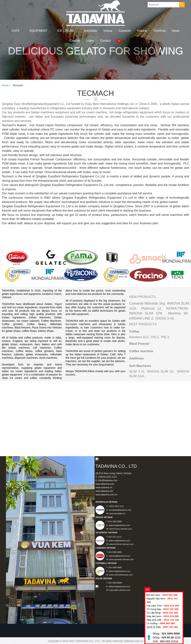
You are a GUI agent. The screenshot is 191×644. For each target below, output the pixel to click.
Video (90, 41)
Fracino (142, 31)
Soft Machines (140, 366)
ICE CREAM (67, 31)
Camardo (125, 31)
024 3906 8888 (171, 634)
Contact (105, 41)
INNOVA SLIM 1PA (146, 313)
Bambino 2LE (139, 337)
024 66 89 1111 (171, 637)
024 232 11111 (169, 641)
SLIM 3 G (137, 371)
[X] (147, 589)
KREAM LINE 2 (141, 318)
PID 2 (155, 337)
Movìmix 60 (178, 313)
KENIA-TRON (177, 308)
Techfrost (160, 31)
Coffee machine (141, 351)
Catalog (75, 41)
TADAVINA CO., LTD (88, 641)
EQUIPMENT (40, 31)
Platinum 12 (151, 308)
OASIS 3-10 (165, 318)
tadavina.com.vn (134, 641)
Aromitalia (90, 31)
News (176, 31)
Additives (137, 358)
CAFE (17, 31)
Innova (108, 31)
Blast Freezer (139, 344)
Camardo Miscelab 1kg (147, 303)
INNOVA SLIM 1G (161, 371)
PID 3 (165, 337)
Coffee (134, 331)
